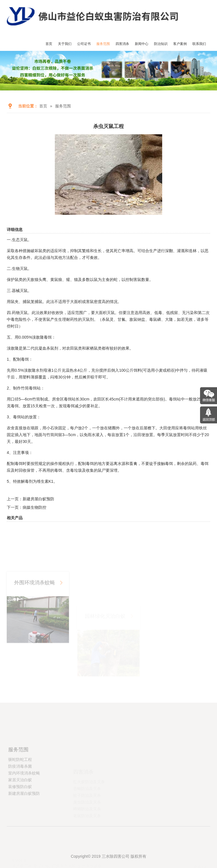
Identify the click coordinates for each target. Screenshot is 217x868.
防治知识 (161, 44)
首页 (49, 44)
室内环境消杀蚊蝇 (24, 795)
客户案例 (180, 44)
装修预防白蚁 (20, 809)
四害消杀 (122, 44)
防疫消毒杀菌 (20, 789)
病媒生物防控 (34, 507)
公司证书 (84, 44)
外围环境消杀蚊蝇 (36, 617)
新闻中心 (142, 44)
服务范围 (103, 44)
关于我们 (65, 44)
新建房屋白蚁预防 (38, 499)
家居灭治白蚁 (20, 802)
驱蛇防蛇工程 (20, 782)
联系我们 (199, 44)
